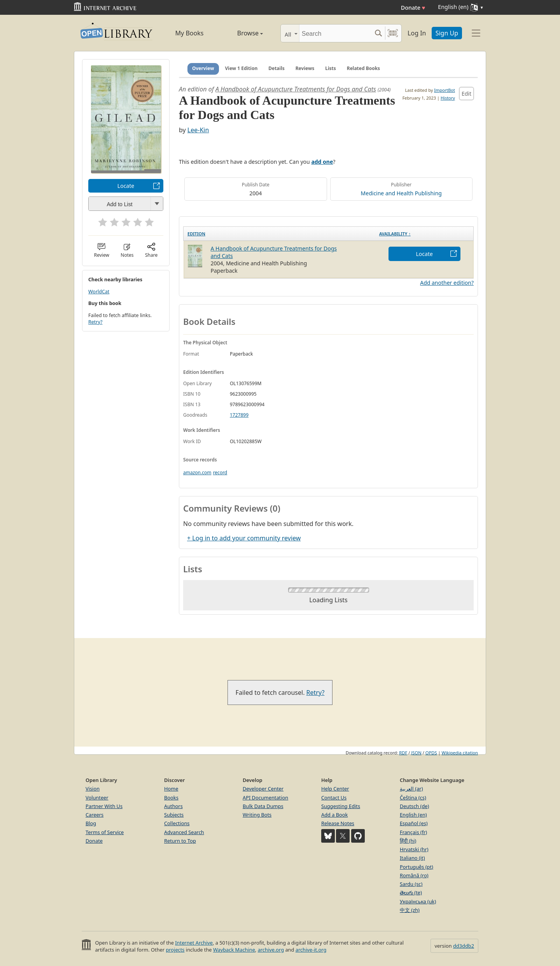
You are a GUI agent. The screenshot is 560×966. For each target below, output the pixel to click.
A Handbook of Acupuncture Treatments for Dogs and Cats (296, 89)
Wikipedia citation (460, 753)
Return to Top (180, 841)
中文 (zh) (410, 910)
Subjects (174, 815)
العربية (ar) (411, 789)
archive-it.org (311, 950)
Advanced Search (184, 832)
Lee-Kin (198, 130)
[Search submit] (378, 33)
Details (276, 68)
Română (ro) (414, 875)
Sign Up (447, 33)
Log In (417, 33)
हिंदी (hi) (408, 841)
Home (171, 789)
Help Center (335, 789)
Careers (94, 815)
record (220, 472)
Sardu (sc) (411, 884)
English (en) (413, 815)
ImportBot (444, 90)
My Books (190, 33)
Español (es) (414, 823)
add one (322, 162)
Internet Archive (194, 943)
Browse (241, 33)
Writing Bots (257, 815)
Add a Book (334, 815)
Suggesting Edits (341, 806)
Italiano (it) (412, 858)
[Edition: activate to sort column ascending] (279, 233)
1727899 (239, 415)
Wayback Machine (234, 950)
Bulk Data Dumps (263, 806)
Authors (173, 806)
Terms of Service (105, 832)
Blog (91, 823)
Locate (126, 186)
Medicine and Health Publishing (401, 193)
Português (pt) (416, 867)
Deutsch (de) (414, 806)
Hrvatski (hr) (414, 849)
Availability (395, 234)
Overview (203, 68)
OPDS (431, 753)
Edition (196, 234)
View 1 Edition (241, 68)
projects (175, 950)
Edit (466, 94)
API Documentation (265, 798)
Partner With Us (104, 806)
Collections (177, 823)
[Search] (335, 33)
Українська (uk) (418, 901)
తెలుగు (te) (411, 892)
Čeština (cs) (413, 798)
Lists (331, 68)
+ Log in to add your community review (244, 538)
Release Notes (338, 823)
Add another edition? (447, 283)
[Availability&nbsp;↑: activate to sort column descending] (424, 233)
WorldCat (99, 292)
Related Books (363, 68)
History (448, 98)
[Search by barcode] (393, 33)
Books (171, 798)
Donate (413, 8)
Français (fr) (413, 832)
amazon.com (197, 472)
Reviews (305, 68)
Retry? (95, 322)
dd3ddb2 (464, 946)
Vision (93, 789)
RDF (403, 753)
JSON (416, 753)
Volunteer (97, 798)
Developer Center (263, 789)
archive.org (271, 950)
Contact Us (334, 798)
